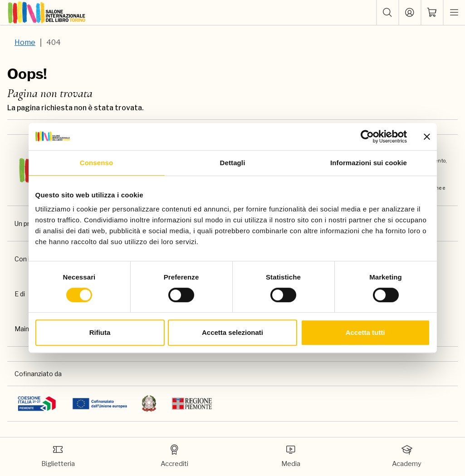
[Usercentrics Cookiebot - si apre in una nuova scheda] (367, 137)
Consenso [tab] (96, 163)
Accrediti (174, 456)
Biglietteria (58, 456)
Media (291, 456)
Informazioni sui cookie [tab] (369, 163)
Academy (407, 456)
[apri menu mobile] (454, 13)
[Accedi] (410, 13)
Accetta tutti (365, 332)
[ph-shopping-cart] (432, 13)
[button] (387, 13)
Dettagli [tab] (233, 163)
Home (25, 42)
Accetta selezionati (232, 332)
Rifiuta (100, 332)
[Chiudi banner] (427, 137)
